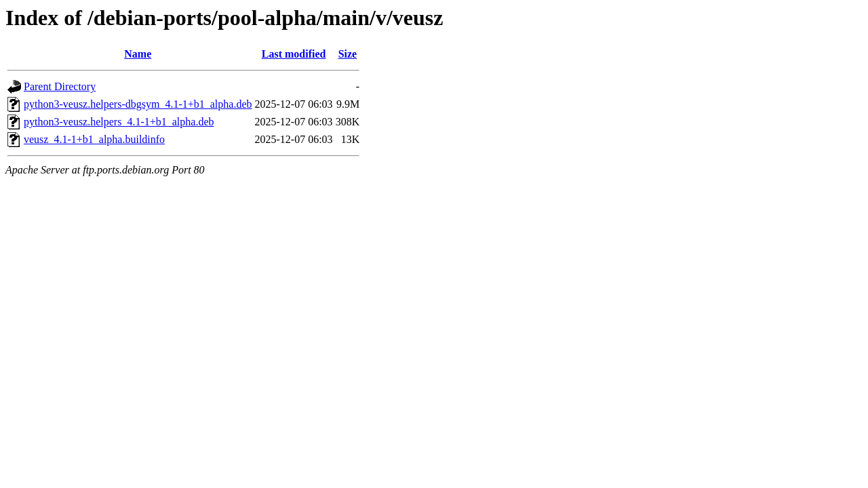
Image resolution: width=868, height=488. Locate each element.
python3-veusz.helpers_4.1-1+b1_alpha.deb (119, 122)
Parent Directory (60, 86)
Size (348, 54)
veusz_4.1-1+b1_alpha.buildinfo (94, 139)
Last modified (294, 54)
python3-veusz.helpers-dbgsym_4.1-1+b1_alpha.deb (138, 104)
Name (138, 54)
